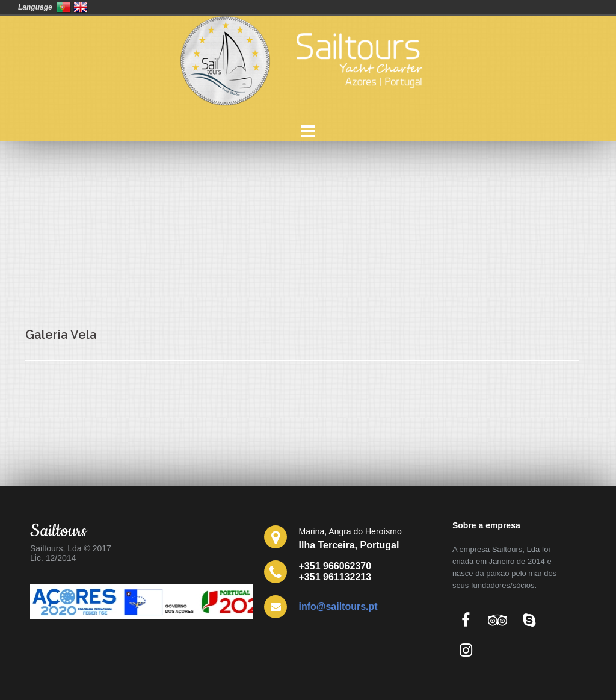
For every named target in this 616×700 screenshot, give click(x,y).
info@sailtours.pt (338, 606)
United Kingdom (81, 7)
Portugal (64, 7)
